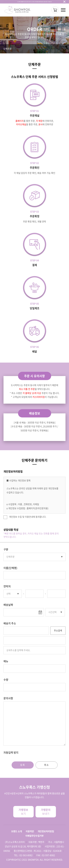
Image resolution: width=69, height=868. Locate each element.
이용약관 (30, 831)
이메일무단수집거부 (34, 836)
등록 (23, 765)
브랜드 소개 (17, 831)
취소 (47, 765)
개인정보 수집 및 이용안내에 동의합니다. (25, 517)
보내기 (46, 812)
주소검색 (58, 631)
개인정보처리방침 (46, 831)
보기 (23, 812)
